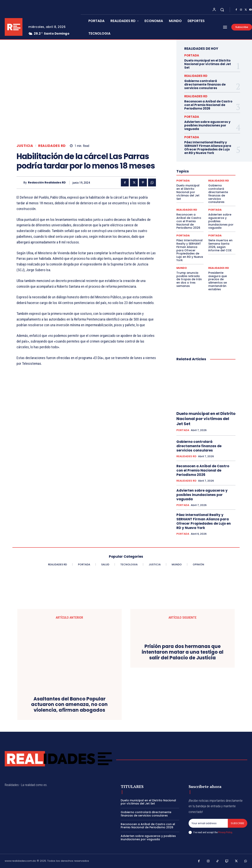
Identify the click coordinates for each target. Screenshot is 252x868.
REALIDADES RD (52, 146)
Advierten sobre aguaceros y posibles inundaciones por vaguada (207, 125)
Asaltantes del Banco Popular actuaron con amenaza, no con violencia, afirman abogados (69, 705)
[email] (208, 823)
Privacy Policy (225, 832)
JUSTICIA (25, 146)
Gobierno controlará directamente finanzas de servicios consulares (205, 84)
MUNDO (182, 268)
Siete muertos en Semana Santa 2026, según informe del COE (220, 245)
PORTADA (192, 55)
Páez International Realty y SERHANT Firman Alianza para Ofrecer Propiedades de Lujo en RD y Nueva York (208, 148)
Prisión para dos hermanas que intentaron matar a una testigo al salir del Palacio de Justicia (183, 652)
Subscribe (238, 823)
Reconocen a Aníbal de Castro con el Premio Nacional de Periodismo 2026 (208, 105)
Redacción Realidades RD (47, 183)
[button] (222, 10)
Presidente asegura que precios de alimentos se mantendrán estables (218, 281)
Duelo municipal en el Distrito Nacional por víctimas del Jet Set (208, 64)
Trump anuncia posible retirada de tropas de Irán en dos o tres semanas (189, 279)
